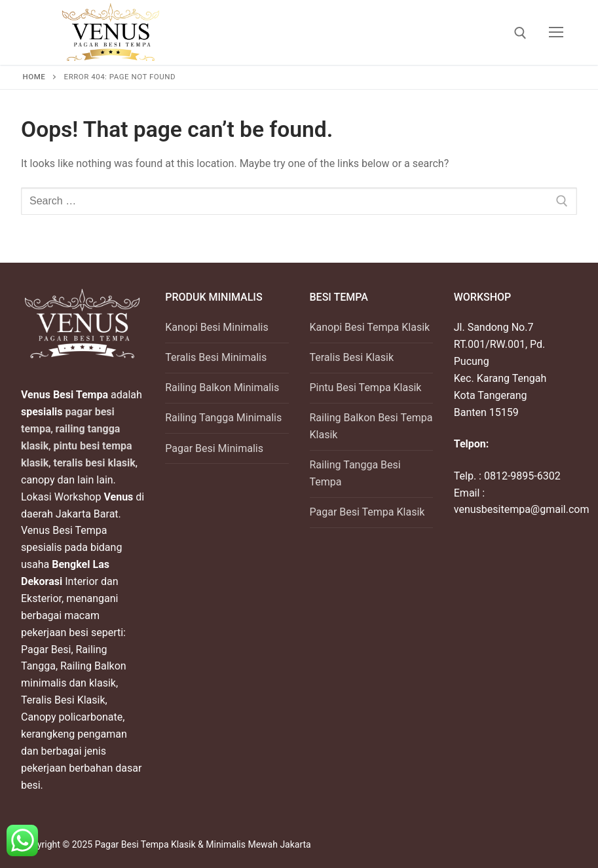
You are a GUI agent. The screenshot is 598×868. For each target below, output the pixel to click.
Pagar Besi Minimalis (214, 448)
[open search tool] (520, 33)
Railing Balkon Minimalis (222, 387)
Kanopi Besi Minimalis (216, 327)
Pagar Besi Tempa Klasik (367, 512)
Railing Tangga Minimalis (223, 418)
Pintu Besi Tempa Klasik (366, 387)
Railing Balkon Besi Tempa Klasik (371, 426)
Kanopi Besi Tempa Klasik (370, 327)
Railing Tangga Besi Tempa (355, 473)
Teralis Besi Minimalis (216, 357)
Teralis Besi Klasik (352, 357)
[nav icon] (556, 33)
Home (34, 77)
